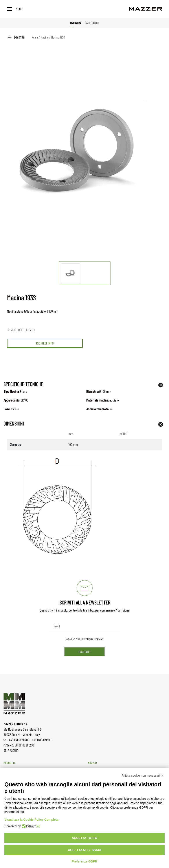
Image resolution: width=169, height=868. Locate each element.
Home (35, 37)
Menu (15, 9)
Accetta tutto (84, 838)
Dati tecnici (92, 23)
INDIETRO (16, 37)
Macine (45, 37)
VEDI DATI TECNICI (21, 330)
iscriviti (84, 652)
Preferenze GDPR (84, 861)
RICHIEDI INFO (45, 343)
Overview (76, 23)
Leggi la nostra (85, 639)
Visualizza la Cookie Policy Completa (31, 820)
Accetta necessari (85, 850)
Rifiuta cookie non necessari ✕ (142, 776)
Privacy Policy (95, 639)
